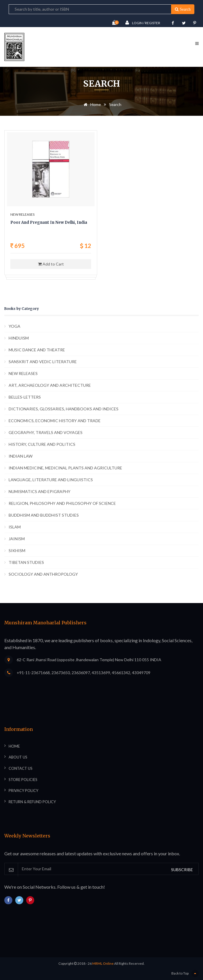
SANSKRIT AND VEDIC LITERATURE (43, 362)
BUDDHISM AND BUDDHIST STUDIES (44, 515)
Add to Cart (51, 264)
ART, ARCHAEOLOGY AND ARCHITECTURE (50, 385)
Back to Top (185, 974)
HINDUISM (19, 338)
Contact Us (21, 768)
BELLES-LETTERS (25, 397)
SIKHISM (17, 550)
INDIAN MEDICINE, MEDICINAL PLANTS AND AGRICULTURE (65, 468)
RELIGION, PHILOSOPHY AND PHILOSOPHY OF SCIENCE (62, 503)
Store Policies (23, 780)
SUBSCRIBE (182, 870)
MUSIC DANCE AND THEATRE (37, 350)
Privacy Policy (23, 791)
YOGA (15, 326)
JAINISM (17, 539)
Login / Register (143, 23)
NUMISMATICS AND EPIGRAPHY (40, 491)
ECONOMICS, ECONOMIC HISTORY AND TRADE (55, 421)
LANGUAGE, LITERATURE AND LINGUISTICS (51, 480)
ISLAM (15, 527)
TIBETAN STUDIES (26, 562)
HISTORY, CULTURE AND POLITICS (42, 444)
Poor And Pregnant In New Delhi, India (49, 222)
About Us (18, 757)
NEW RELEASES (23, 373)
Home (91, 104)
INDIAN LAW (21, 456)
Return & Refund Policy (32, 802)
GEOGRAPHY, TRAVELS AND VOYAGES (46, 432)
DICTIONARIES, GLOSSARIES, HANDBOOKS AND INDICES (64, 409)
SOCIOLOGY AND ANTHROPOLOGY (43, 574)
